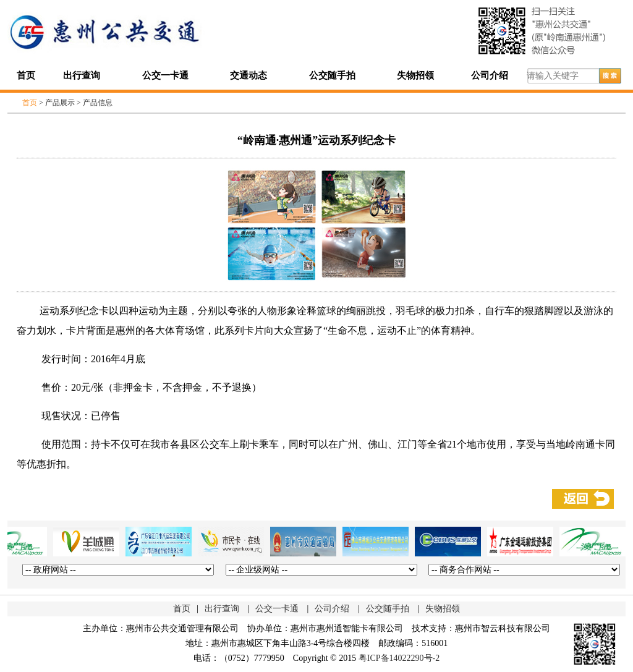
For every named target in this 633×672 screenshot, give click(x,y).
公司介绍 (490, 75)
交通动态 (249, 75)
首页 (26, 75)
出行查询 (82, 75)
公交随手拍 (332, 75)
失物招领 (415, 75)
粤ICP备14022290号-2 (399, 658)
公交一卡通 (165, 75)
